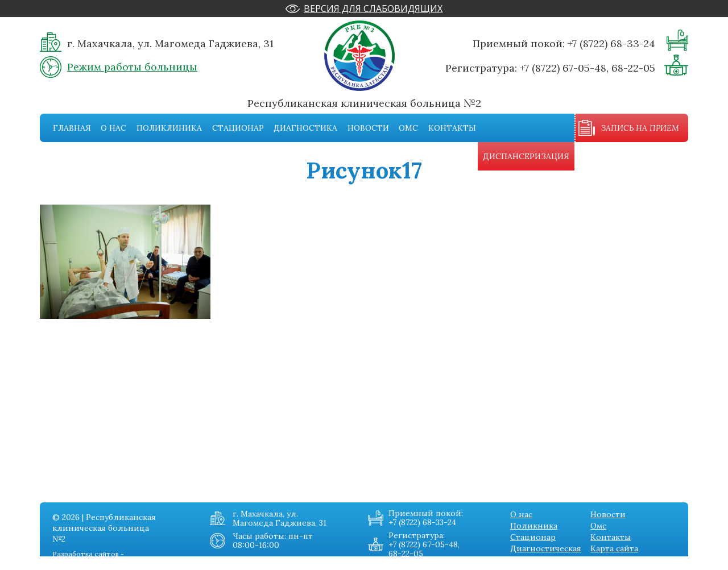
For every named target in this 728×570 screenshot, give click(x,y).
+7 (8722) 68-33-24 (611, 43)
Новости (368, 128)
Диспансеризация (526, 156)
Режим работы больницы (132, 67)
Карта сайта (614, 548)
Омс (408, 128)
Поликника (534, 526)
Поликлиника (169, 128)
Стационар (238, 128)
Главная (72, 128)
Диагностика (305, 128)
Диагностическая (546, 548)
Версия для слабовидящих (373, 9)
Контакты (452, 128)
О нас (113, 128)
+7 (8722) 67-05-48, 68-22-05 (588, 68)
